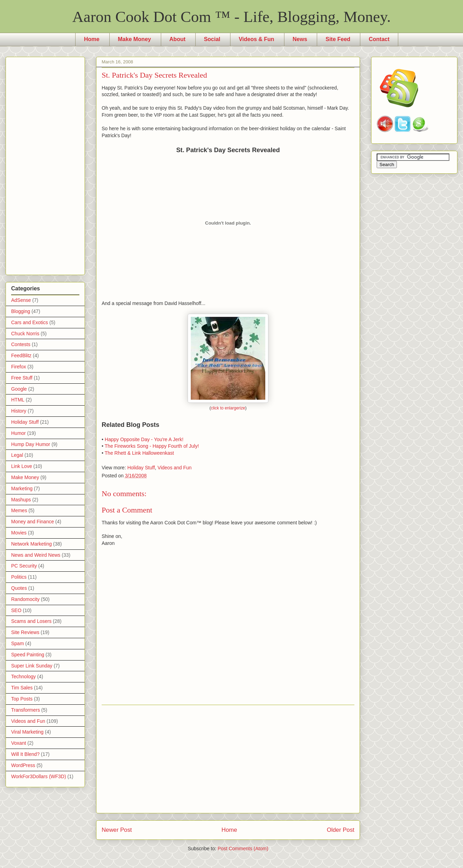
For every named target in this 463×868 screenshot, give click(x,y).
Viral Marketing (27, 732)
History (19, 411)
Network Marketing (32, 544)
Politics (19, 577)
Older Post (341, 830)
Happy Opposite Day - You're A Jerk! (144, 439)
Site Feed (338, 39)
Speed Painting (28, 655)
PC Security (24, 566)
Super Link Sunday (32, 666)
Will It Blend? (25, 754)
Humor (18, 433)
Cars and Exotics (30, 322)
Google (19, 389)
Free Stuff (22, 378)
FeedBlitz (21, 355)
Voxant (19, 743)
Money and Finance (33, 522)
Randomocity (25, 599)
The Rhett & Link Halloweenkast (139, 453)
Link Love (22, 466)
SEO (16, 610)
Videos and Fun (175, 468)
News (300, 39)
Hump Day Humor (31, 444)
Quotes (19, 588)
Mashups (21, 500)
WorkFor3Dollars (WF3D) (39, 776)
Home (92, 39)
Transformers (26, 710)
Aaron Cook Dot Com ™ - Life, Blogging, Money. (232, 17)
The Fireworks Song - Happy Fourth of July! (152, 446)
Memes (19, 510)
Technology (23, 677)
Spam (18, 643)
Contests (21, 344)
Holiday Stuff (141, 468)
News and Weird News (36, 555)
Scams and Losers (31, 621)
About (178, 39)
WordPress (23, 765)
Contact (379, 39)
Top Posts (22, 699)
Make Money (135, 39)
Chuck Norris (25, 334)
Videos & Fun (257, 39)
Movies (19, 533)
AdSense (21, 300)
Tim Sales (22, 688)
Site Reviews (25, 632)
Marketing (22, 488)
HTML (18, 400)
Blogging (21, 311)
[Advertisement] (228, 759)
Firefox (19, 367)
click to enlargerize (228, 408)
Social (212, 39)
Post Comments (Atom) (243, 849)
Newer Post (117, 830)
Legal (17, 455)
